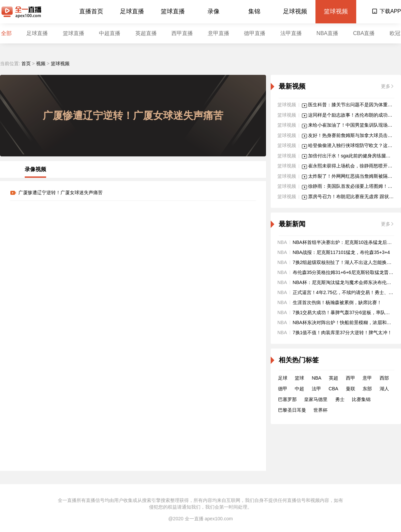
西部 (384, 378)
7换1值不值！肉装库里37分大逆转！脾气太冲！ (342, 332)
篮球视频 (336, 11)
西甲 (351, 378)
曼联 (351, 389)
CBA (333, 389)
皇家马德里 (316, 399)
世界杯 (320, 410)
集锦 (254, 11)
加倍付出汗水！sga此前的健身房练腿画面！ (354, 156)
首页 (26, 63)
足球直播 (132, 11)
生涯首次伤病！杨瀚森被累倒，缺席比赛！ (337, 302)
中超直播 (110, 33)
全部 (6, 33)
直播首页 (91, 11)
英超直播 (146, 33)
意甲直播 (219, 33)
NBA (317, 378)
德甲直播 (255, 33)
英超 (333, 378)
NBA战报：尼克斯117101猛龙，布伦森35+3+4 (341, 252)
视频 (41, 63)
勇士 (340, 399)
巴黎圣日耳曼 (292, 410)
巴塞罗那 (287, 399)
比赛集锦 (361, 399)
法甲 (316, 389)
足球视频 (295, 11)
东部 (367, 389)
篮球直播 (173, 11)
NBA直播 (327, 33)
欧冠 (395, 33)
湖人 (384, 389)
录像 (214, 11)
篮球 (299, 378)
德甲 (283, 389)
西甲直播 (182, 33)
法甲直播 (291, 33)
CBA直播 (364, 33)
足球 (283, 378)
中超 (299, 389)
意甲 (367, 378)
